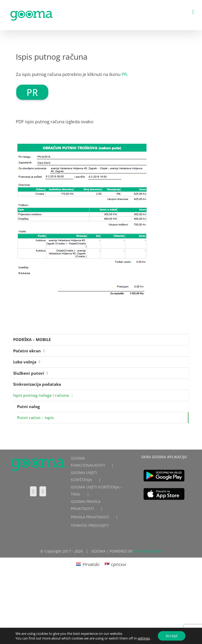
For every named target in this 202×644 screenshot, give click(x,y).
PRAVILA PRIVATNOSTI (90, 517)
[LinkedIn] (43, 491)
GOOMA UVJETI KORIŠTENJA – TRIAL (97, 491)
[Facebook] (33, 491)
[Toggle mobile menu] (193, 12)
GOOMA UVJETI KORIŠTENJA (84, 476)
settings (144, 638)
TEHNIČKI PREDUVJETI (90, 525)
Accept (172, 636)
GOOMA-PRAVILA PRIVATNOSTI (86, 505)
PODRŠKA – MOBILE (32, 339)
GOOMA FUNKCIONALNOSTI (88, 462)
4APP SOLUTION (148, 551)
